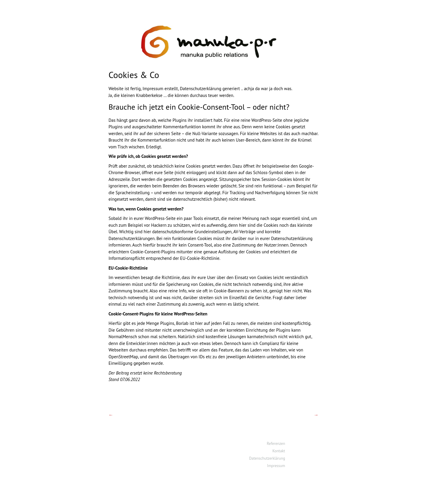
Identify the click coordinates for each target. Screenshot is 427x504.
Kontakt (279, 451)
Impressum (276, 466)
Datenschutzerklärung (267, 458)
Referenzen (276, 444)
